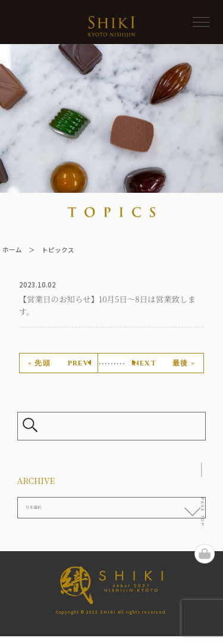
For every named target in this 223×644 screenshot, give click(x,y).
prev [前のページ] (78, 363)
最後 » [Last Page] (184, 363)
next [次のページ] (145, 363)
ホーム (12, 250)
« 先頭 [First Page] (39, 363)
